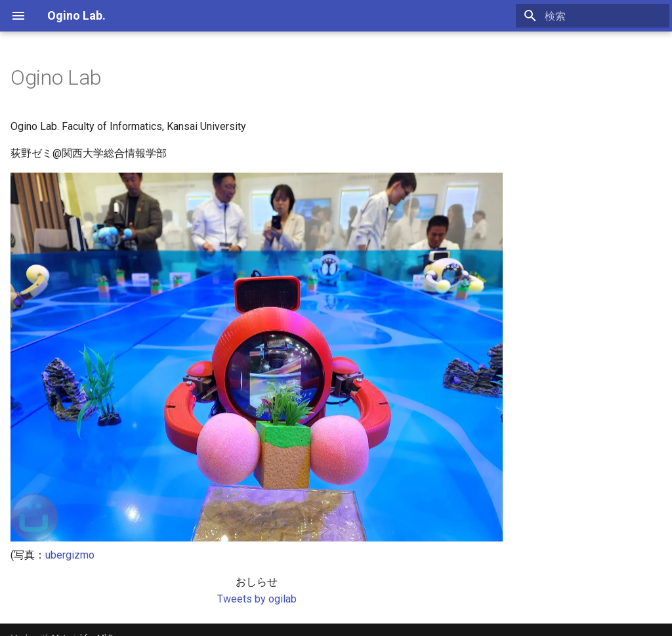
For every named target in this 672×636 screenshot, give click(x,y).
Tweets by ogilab (257, 599)
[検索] (593, 16)
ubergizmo (70, 555)
